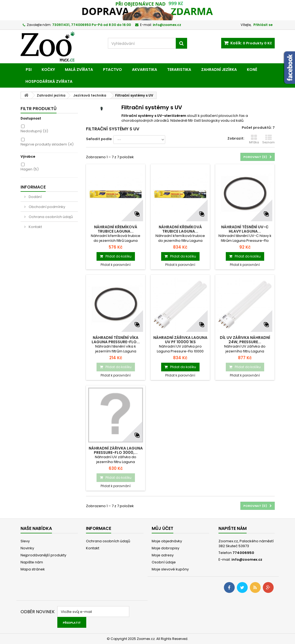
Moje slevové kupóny (170, 569)
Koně (252, 70)
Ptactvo (112, 70)
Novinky (27, 548)
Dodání (35, 197)
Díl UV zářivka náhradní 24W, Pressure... (245, 340)
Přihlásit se (263, 25)
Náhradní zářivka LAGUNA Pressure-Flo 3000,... (116, 450)
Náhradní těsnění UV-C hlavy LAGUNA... (245, 229)
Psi (29, 70)
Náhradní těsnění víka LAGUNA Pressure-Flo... (116, 340)
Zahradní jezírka (219, 70)
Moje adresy (163, 555)
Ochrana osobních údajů (50, 217)
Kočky (48, 70)
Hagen (30, 169)
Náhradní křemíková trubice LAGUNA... (116, 229)
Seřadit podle (99, 139)
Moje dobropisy (165, 548)
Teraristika (179, 70)
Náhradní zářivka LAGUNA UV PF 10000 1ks (180, 340)
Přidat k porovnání (116, 265)
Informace (33, 187)
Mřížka (254, 139)
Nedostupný (34, 131)
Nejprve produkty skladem (47, 144)
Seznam (269, 139)
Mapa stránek (33, 569)
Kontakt (35, 227)
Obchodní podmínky (47, 207)
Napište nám (32, 562)
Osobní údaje (164, 562)
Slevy (25, 541)
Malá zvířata (79, 70)
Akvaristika (145, 70)
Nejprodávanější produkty (43, 555)
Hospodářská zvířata (49, 81)
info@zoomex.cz (247, 559)
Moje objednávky (167, 541)
